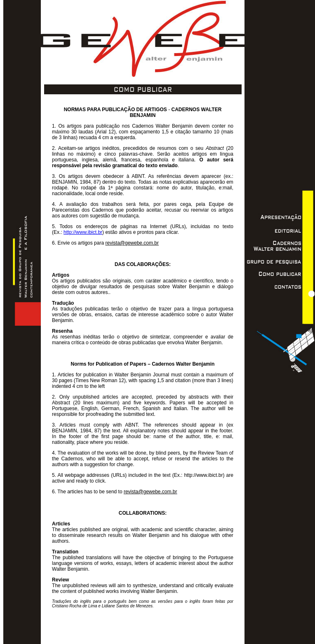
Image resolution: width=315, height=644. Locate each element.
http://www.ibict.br (83, 232)
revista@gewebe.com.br (132, 243)
